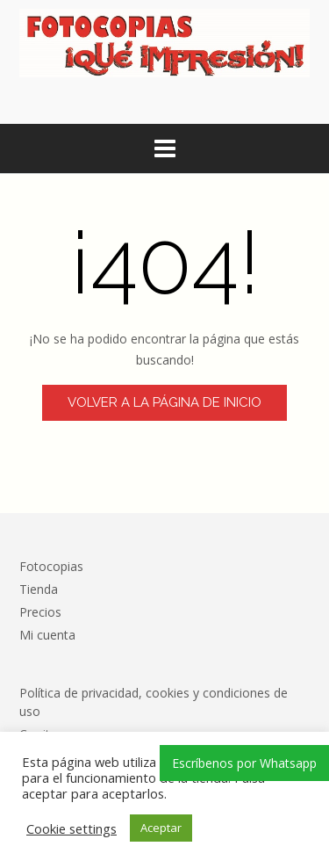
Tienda (39, 589)
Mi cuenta (47, 635)
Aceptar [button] (161, 828)
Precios (40, 612)
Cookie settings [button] (72, 828)
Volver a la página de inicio (164, 402)
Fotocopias (51, 566)
